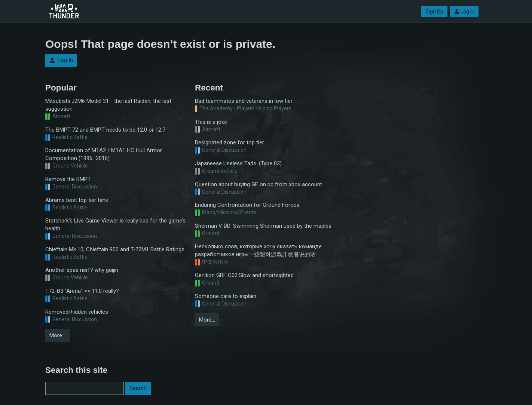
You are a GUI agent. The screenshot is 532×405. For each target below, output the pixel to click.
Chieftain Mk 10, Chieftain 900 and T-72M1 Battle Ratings (115, 249)
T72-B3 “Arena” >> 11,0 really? (82, 291)
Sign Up (434, 12)
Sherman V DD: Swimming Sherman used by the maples (263, 226)
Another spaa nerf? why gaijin (82, 270)
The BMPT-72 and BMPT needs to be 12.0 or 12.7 (105, 130)
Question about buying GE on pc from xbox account (259, 184)
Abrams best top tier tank (77, 200)
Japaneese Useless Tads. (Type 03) (238, 163)
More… (57, 335)
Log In (464, 12)
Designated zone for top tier (230, 142)
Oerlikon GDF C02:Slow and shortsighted (244, 275)
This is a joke (211, 122)
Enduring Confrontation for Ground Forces (247, 205)
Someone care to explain (226, 296)
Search (138, 388)
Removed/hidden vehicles (77, 312)
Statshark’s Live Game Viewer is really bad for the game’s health (115, 225)
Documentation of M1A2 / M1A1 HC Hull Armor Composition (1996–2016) (104, 154)
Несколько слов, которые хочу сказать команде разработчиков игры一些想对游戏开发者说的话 (258, 250)
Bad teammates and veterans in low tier (244, 101)
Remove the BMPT (68, 179)
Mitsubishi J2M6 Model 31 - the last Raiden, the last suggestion (108, 105)
